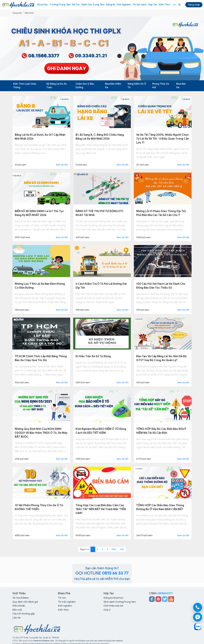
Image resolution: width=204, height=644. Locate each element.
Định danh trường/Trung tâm (120, 602)
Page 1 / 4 (84, 549)
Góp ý (107, 610)
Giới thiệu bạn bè (113, 606)
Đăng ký (111, 5)
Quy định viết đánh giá (25, 602)
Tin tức (62, 598)
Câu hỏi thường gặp (24, 614)
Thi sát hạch (139, 5)
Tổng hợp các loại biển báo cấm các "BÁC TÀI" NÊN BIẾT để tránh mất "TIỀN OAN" (101, 509)
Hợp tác (153, 5)
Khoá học (43, 5)
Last (122, 549)
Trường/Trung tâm (60, 5)
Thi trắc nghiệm (67, 602)
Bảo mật (17, 610)
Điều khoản (19, 606)
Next (114, 549)
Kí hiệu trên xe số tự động (93, 356)
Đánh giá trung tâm (93, 5)
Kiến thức (165, 5)
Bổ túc (76, 5)
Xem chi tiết (62, 165)
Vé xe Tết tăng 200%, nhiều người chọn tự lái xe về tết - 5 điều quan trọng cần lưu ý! (163, 139)
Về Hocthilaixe (21, 598)
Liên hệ (17, 618)
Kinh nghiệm (124, 5)
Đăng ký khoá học (113, 598)
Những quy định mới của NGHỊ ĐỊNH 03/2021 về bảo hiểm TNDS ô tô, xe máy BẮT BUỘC (41, 433)
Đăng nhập (194, 5)
